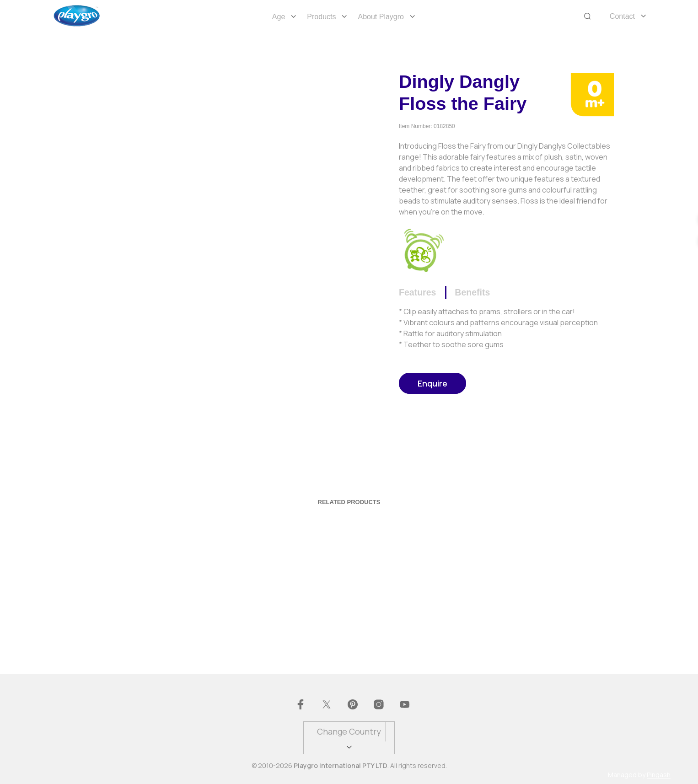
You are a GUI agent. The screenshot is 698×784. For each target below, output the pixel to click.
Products (321, 17)
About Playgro (381, 17)
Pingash (659, 775)
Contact (622, 16)
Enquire (432, 383)
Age (279, 17)
